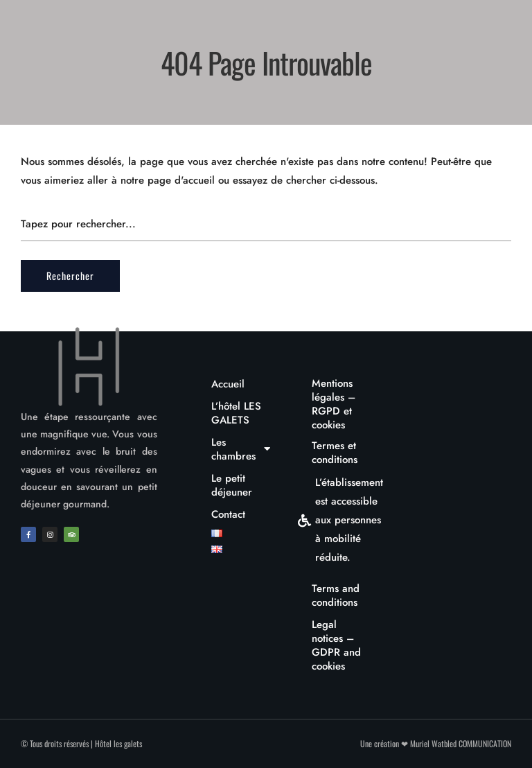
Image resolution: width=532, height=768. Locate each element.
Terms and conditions (336, 595)
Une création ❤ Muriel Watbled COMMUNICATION (436, 743)
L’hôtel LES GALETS (236, 413)
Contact (228, 514)
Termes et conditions (335, 453)
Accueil (228, 384)
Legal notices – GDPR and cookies (336, 645)
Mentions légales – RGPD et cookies (334, 404)
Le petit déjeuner (232, 485)
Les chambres (241, 449)
